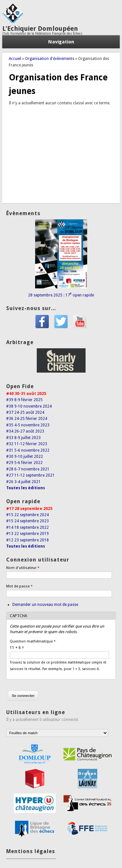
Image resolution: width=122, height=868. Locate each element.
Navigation (61, 42)
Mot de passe (19, 586)
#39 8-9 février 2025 (24, 400)
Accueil (15, 59)
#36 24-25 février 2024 (27, 419)
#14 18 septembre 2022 (27, 527)
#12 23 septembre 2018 (27, 540)
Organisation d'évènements (50, 59)
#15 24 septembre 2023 (27, 521)
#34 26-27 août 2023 (25, 431)
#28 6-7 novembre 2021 (28, 469)
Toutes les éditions (26, 488)
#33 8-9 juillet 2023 (23, 438)
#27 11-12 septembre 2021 (30, 475)
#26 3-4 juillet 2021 (23, 482)
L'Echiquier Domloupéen (40, 29)
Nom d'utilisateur (23, 568)
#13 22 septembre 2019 (27, 534)
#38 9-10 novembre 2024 (29, 406)
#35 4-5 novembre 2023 (28, 425)
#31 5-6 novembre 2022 (28, 450)
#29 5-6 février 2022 (24, 463)
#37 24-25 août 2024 (25, 412)
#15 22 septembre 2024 (27, 515)
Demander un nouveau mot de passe (45, 605)
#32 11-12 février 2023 (27, 444)
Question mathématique (33, 641)
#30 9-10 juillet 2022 (25, 457)
